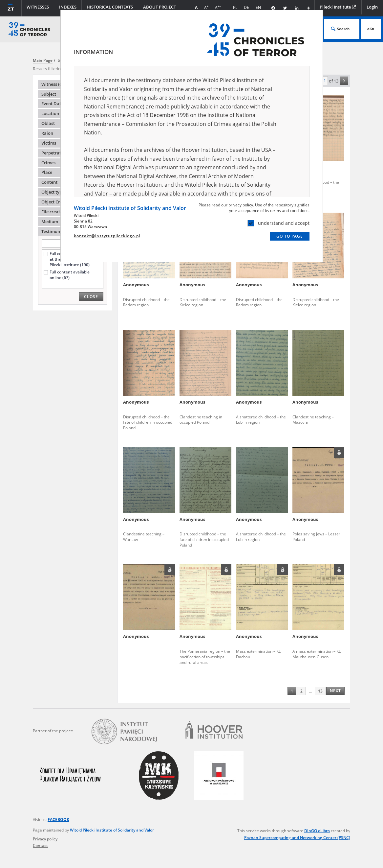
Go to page (290, 236)
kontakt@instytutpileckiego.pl (107, 236)
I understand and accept (278, 223)
